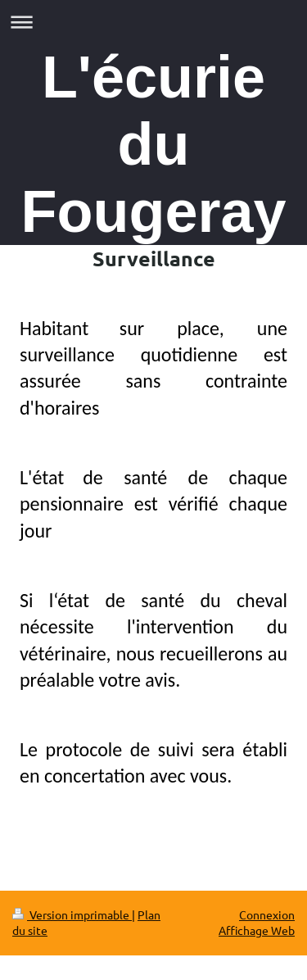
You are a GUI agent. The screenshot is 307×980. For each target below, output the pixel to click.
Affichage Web (257, 930)
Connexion (267, 914)
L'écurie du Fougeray (153, 144)
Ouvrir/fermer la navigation (153, 22)
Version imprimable (72, 914)
